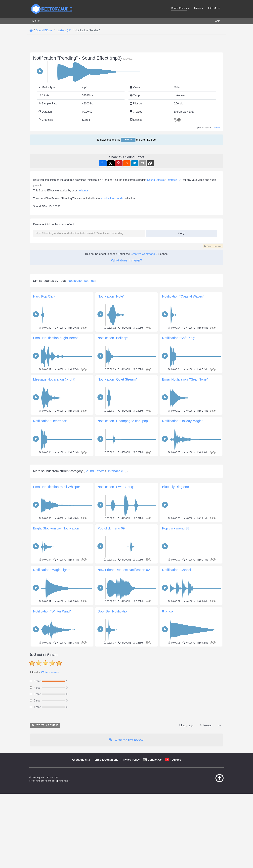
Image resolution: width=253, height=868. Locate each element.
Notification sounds (112, 198)
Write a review (50, 719)
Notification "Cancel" (177, 616)
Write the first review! (126, 786)
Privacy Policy (131, 806)
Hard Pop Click (44, 296)
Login (217, 21)
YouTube (176, 806)
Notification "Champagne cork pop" (123, 421)
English (36, 21)
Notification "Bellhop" (113, 338)
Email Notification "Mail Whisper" (57, 533)
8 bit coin (169, 658)
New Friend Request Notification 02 (124, 616)
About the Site (81, 806)
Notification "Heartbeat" (50, 421)
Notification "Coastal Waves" (183, 296)
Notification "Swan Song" (116, 533)
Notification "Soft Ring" (179, 338)
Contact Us (155, 806)
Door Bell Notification (113, 658)
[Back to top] (211, 828)
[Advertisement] (126, 480)
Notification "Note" (111, 296)
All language (186, 772)
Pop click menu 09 (111, 575)
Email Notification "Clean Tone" (185, 379)
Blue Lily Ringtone (175, 533)
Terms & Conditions (106, 806)
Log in (128, 140)
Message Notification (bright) (54, 379)
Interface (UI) (174, 180)
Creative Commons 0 (144, 254)
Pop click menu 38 (176, 575)
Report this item (213, 246)
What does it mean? (127, 260)
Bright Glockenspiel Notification (56, 575)
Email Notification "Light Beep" (55, 338)
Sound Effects (155, 180)
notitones (216, 128)
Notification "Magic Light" (51, 616)
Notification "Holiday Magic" (182, 421)
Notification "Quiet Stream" (117, 379)
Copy (180, 232)
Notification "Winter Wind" (52, 658)
